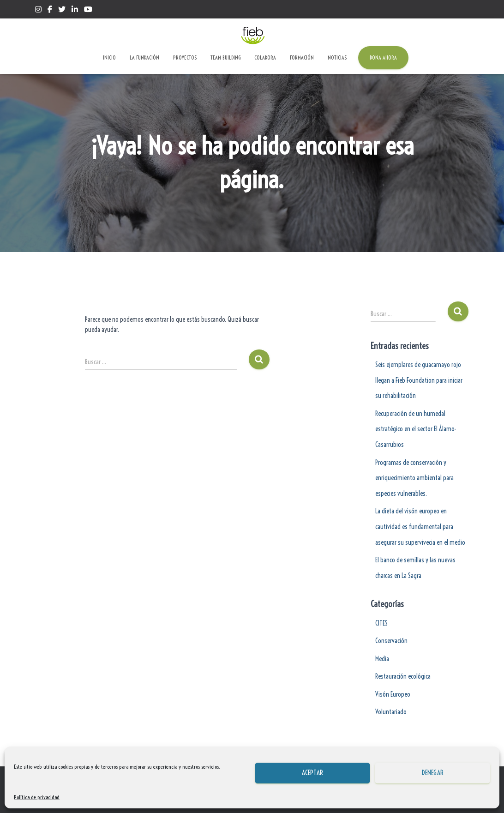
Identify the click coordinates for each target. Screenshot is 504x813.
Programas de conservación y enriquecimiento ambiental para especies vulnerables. (414, 478)
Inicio (109, 57)
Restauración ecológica (403, 676)
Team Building (225, 57)
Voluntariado (391, 712)
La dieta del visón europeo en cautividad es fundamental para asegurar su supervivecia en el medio (420, 527)
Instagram (38, 11)
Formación (302, 57)
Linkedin (75, 11)
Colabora (265, 57)
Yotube (88, 11)
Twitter (62, 11)
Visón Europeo (393, 694)
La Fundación (144, 57)
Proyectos (185, 57)
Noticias (337, 57)
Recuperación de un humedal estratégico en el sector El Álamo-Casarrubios (416, 429)
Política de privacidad (37, 797)
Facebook (50, 11)
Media (382, 659)
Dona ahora (383, 57)
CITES (381, 623)
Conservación (391, 641)
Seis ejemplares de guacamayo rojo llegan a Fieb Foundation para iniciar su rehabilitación (419, 380)
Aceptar (312, 773)
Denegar (433, 773)
